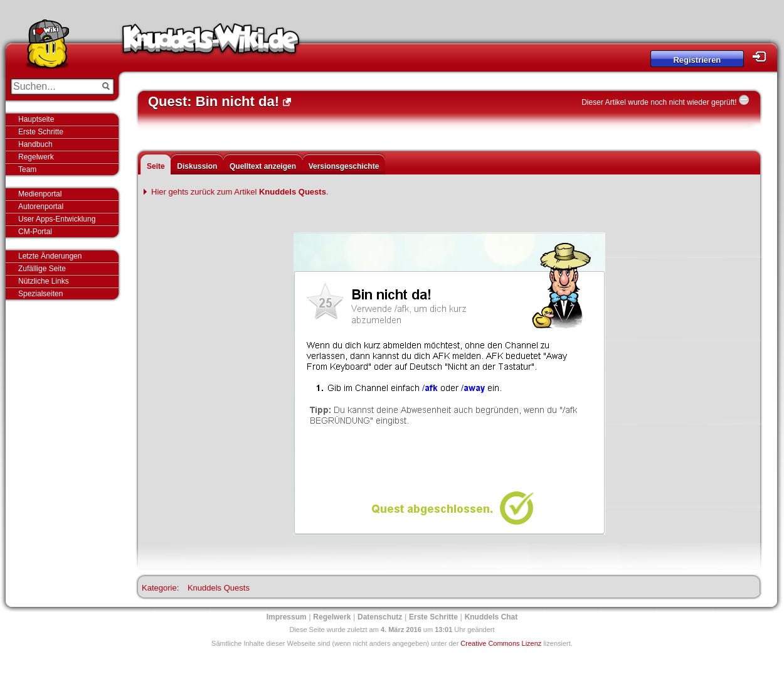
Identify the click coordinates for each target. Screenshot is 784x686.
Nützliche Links (44, 281)
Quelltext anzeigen (263, 166)
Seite (156, 166)
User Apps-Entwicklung (57, 219)
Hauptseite (36, 119)
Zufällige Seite (42, 269)
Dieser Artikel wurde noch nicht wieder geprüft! (659, 102)
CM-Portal (35, 232)
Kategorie (159, 588)
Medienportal (40, 194)
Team (27, 169)
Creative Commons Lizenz (501, 643)
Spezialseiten (40, 294)
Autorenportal (41, 206)
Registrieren (697, 60)
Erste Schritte (41, 132)
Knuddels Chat (491, 617)
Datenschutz (380, 617)
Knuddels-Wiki (211, 43)
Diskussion (197, 166)
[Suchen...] (54, 87)
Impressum (287, 617)
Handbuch (35, 144)
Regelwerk (36, 157)
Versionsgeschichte (344, 166)
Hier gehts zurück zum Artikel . (240, 192)
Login (763, 57)
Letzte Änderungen (50, 256)
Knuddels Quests (219, 588)
